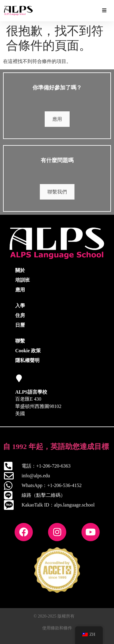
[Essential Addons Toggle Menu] (104, 11)
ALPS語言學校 (31, 392)
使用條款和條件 (57, 628)
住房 (20, 315)
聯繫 (20, 341)
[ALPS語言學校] (19, 378)
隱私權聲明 (27, 360)
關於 (20, 270)
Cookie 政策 (28, 351)
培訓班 (22, 280)
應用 (57, 119)
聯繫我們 (57, 192)
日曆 (20, 325)
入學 (20, 306)
